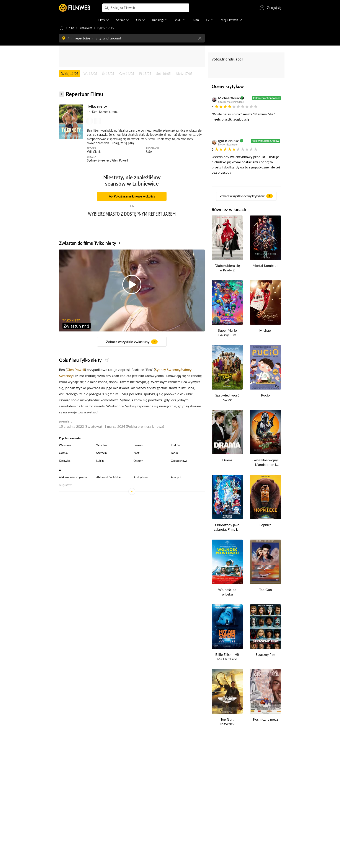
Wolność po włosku (227, 592)
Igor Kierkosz (228, 141)
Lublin (100, 461)
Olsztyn (138, 461)
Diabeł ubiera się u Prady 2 (227, 268)
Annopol (176, 478)
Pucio (265, 396)
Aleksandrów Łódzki (109, 478)
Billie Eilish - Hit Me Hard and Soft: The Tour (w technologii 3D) (227, 657)
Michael (265, 331)
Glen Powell (76, 370)
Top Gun (266, 590)
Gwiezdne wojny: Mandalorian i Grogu (266, 463)
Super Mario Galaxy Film (227, 333)
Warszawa (65, 445)
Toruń (174, 453)
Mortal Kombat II (266, 266)
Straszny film (265, 655)
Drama (227, 460)
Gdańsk (64, 453)
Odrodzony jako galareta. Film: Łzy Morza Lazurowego (227, 528)
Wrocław (102, 445)
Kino (72, 28)
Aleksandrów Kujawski (73, 478)
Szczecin (101, 453)
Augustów (65, 485)
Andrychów (141, 478)
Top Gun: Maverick (227, 722)
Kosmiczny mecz (266, 720)
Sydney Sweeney (168, 370)
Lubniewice (89, 28)
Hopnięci (266, 525)
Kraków (176, 445)
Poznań (138, 445)
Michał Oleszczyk (229, 98)
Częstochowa (179, 461)
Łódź (136, 453)
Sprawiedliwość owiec (227, 398)
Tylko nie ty (97, 107)
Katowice (65, 461)
